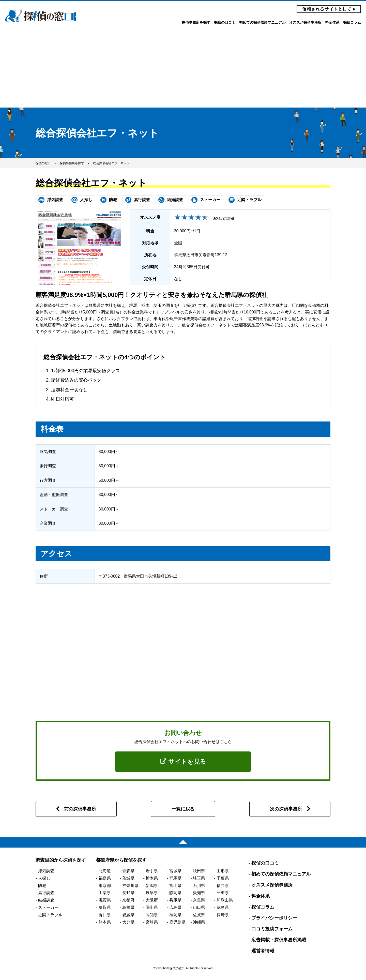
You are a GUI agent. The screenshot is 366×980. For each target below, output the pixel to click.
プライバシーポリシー (274, 918)
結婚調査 (46, 900)
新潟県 (152, 886)
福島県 (105, 878)
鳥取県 (105, 907)
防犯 (42, 886)
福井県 (223, 886)
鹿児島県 (177, 922)
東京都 (105, 886)
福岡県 (175, 915)
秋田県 (199, 871)
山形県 (223, 871)
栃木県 (152, 878)
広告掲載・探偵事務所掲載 (279, 940)
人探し (44, 878)
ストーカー (48, 907)
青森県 (128, 871)
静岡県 (175, 893)
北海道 (105, 871)
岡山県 (152, 907)
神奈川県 (130, 886)
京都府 (128, 900)
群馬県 (175, 878)
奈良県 (199, 900)
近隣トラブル (50, 915)
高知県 (152, 915)
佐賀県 (199, 915)
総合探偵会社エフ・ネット (91, 183)
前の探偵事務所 (80, 809)
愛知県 (199, 893)
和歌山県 (225, 900)
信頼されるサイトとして (327, 9)
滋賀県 (105, 900)
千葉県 (223, 878)
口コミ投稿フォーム (272, 929)
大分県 (128, 922)
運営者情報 (263, 951)
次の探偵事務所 (286, 809)
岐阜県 (152, 893)
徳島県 (223, 907)
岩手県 (152, 871)
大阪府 (152, 900)
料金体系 (332, 22)
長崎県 (223, 915)
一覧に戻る (183, 809)
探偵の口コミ (225, 22)
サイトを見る (183, 762)
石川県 (199, 886)
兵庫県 (175, 900)
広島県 (175, 907)
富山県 (175, 886)
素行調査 (46, 893)
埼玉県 (199, 878)
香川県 (105, 915)
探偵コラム (352, 22)
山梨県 (105, 893)
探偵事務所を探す (196, 22)
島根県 (128, 907)
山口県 (199, 907)
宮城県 (175, 871)
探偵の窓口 (41, 16)
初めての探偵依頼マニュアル (262, 22)
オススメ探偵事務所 (305, 22)
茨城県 (128, 878)
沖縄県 (199, 922)
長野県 (128, 893)
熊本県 (105, 922)
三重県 (223, 893)
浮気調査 (46, 871)
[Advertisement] (183, 69)
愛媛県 (128, 915)
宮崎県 (152, 922)
